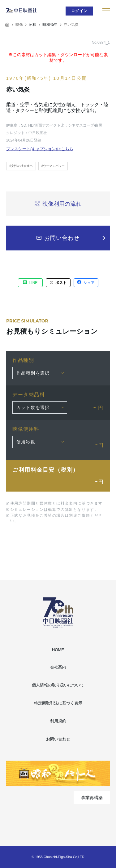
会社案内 (58, 667)
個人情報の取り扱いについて (58, 685)
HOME (58, 650)
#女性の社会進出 (21, 166)
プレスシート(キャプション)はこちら (40, 149)
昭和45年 (50, 25)
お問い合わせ (58, 739)
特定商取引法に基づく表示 (58, 703)
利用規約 (58, 721)
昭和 (32, 25)
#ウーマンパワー (53, 166)
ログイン (79, 11)
